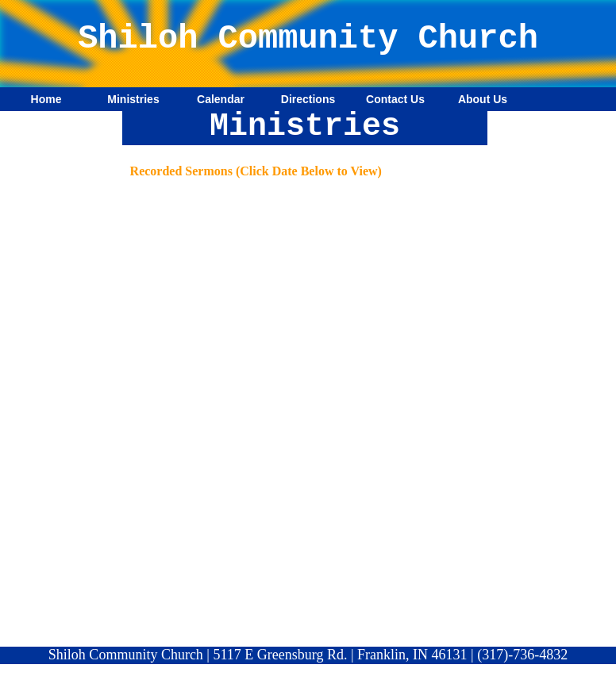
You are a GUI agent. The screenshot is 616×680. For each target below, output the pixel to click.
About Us (483, 99)
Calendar (221, 99)
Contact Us (395, 99)
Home (46, 99)
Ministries (133, 99)
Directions (308, 99)
